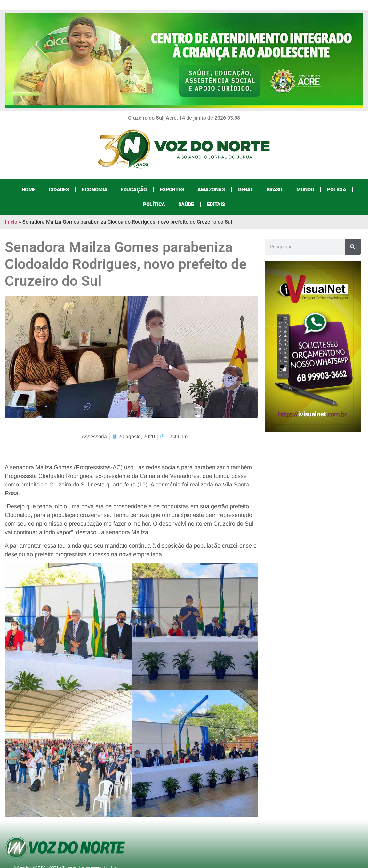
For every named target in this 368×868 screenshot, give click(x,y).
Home (28, 190)
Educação (133, 190)
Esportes (172, 190)
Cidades (58, 190)
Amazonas (211, 190)
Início (11, 222)
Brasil (275, 190)
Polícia (336, 190)
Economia (94, 190)
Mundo (305, 190)
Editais (216, 204)
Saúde (186, 204)
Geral (245, 190)
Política (154, 204)
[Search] (353, 247)
